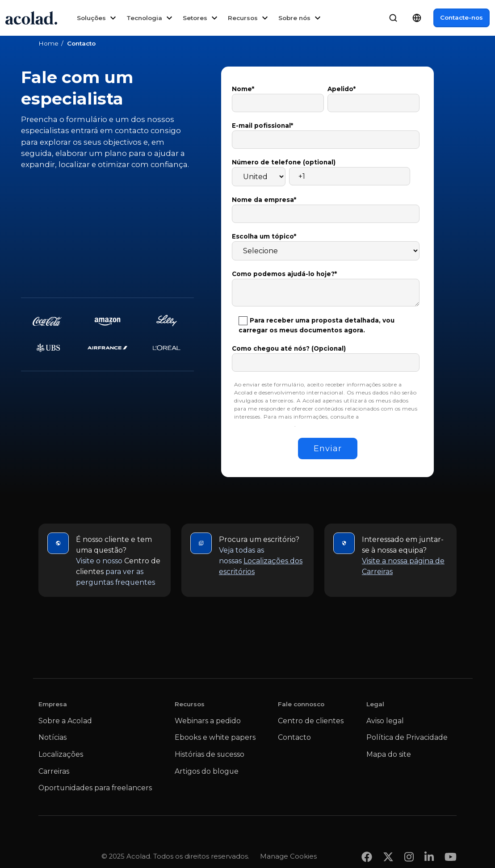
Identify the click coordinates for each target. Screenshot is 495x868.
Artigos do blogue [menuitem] (207, 771)
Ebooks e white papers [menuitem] (215, 737)
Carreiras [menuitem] (54, 771)
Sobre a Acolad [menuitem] (65, 721)
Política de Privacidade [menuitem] (407, 737)
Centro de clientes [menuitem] (311, 721)
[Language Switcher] (417, 18)
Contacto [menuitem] (294, 737)
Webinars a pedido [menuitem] (208, 721)
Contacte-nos (461, 17)
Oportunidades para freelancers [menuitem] (95, 788)
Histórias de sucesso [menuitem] (210, 754)
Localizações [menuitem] (61, 754)
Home (48, 43)
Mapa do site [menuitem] (389, 754)
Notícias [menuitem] (52, 737)
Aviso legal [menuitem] (385, 721)
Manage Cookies (288, 839)
